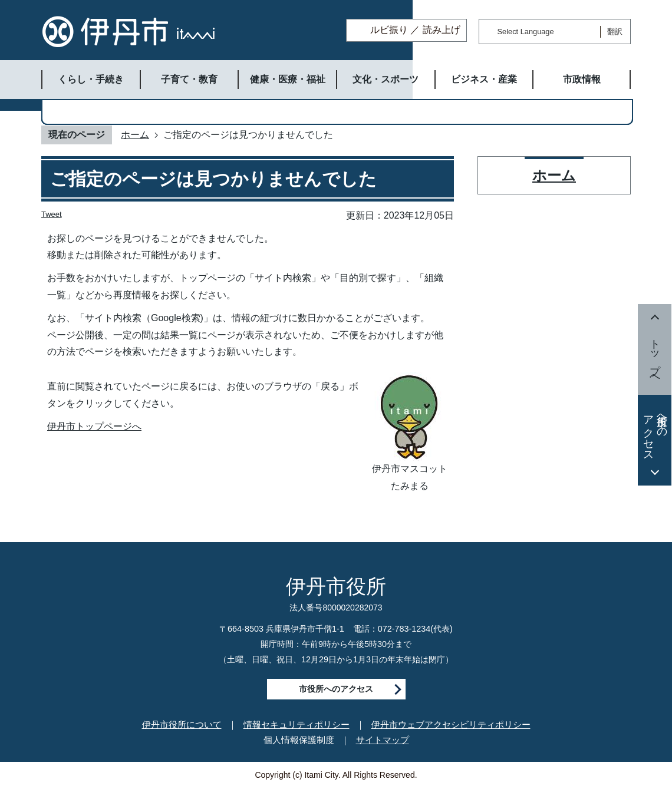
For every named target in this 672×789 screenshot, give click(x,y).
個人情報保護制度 (299, 740)
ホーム (135, 135)
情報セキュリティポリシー (297, 724)
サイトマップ (383, 740)
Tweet (52, 214)
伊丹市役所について (182, 724)
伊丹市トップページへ (94, 426)
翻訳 (615, 32)
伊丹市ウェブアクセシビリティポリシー (451, 724)
